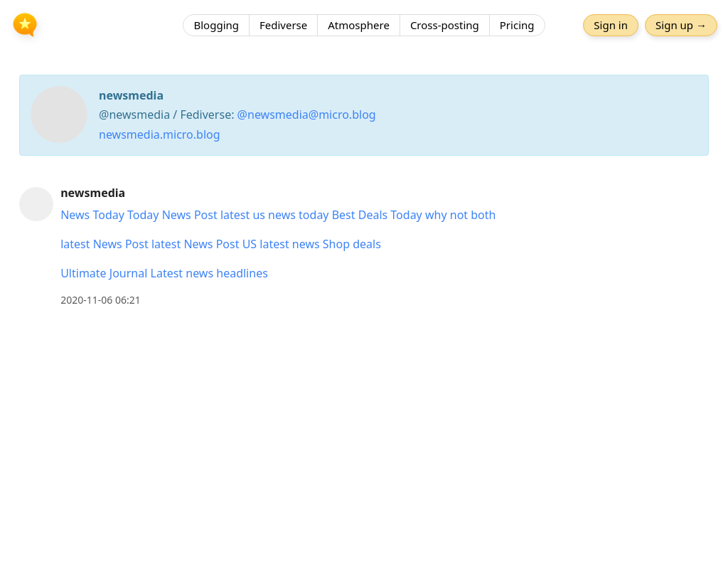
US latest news (281, 244)
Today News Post (172, 215)
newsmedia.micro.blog (160, 134)
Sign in (611, 25)
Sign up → (681, 25)
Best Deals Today (377, 215)
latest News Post (105, 244)
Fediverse (283, 25)
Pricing (517, 25)
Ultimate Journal (104, 273)
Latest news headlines (209, 273)
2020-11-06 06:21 (101, 300)
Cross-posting (445, 25)
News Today (92, 215)
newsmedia (93, 193)
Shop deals (352, 244)
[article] (364, 246)
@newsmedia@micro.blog (307, 115)
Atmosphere (359, 25)
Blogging (216, 25)
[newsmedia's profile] (36, 203)
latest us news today (275, 215)
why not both (460, 215)
